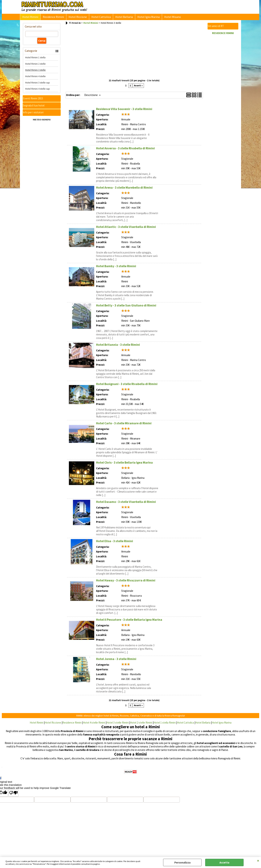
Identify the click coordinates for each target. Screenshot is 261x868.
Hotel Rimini (30, 18)
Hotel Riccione (76, 18)
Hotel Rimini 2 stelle (35, 65)
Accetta (224, 862)
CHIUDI (258, 861)
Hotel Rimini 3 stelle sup (38, 84)
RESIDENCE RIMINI (223, 34)
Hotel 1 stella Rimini (165, 724)
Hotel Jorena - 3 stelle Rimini (116, 660)
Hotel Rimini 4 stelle (35, 78)
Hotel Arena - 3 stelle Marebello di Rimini (124, 189)
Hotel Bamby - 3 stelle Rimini (116, 268)
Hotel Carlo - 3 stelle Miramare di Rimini (124, 425)
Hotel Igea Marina (145, 18)
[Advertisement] (134, 53)
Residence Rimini (52, 18)
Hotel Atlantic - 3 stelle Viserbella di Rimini (126, 228)
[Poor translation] (13, 795)
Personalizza (182, 862)
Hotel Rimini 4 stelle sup (38, 90)
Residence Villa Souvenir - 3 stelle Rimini (124, 110)
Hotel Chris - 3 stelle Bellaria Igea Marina (124, 464)
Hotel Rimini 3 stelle (35, 72)
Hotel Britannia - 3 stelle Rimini (118, 346)
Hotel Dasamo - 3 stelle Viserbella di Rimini (126, 503)
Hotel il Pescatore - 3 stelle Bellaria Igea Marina (129, 621)
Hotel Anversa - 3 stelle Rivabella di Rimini (125, 150)
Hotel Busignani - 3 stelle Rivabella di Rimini (127, 385)
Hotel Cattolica (99, 18)
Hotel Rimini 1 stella (35, 59)
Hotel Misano (168, 18)
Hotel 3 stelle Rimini (118, 724)
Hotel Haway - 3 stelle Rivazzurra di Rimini (126, 582)
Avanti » (138, 87)
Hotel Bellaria (121, 18)
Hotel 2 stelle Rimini (141, 724)
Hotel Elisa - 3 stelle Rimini (115, 543)
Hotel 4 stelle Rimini (94, 724)
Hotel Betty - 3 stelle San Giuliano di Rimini (126, 307)
